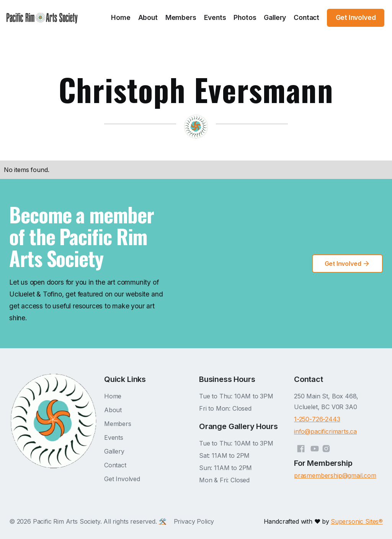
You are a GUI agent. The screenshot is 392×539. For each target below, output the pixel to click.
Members (181, 17)
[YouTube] (315, 447)
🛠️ (163, 521)
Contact (306, 17)
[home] (42, 18)
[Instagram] (326, 447)
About (148, 17)
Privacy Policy (194, 521)
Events (215, 17)
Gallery (275, 17)
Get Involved (122, 479)
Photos (245, 17)
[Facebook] (301, 447)
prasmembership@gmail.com (335, 475)
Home (121, 17)
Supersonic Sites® (357, 521)
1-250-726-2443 (317, 419)
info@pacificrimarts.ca (325, 431)
